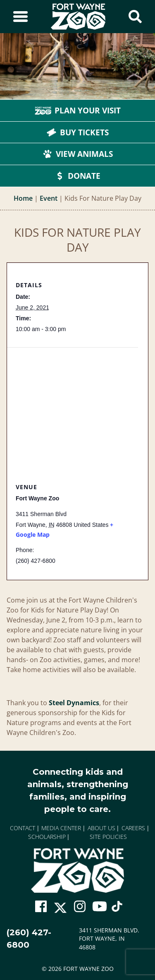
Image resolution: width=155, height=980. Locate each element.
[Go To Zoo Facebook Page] (41, 906)
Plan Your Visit (78, 110)
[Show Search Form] (135, 17)
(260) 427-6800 (29, 939)
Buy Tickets (78, 132)
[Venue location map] (73, 406)
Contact (23, 828)
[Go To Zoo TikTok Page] (117, 909)
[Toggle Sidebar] (20, 17)
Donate (77, 176)
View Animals (78, 154)
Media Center (61, 828)
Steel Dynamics (74, 703)
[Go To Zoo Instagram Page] (80, 906)
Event (49, 198)
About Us (101, 828)
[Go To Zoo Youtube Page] (100, 906)
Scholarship (47, 837)
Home (23, 198)
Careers (133, 828)
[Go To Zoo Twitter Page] (60, 910)
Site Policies (108, 837)
